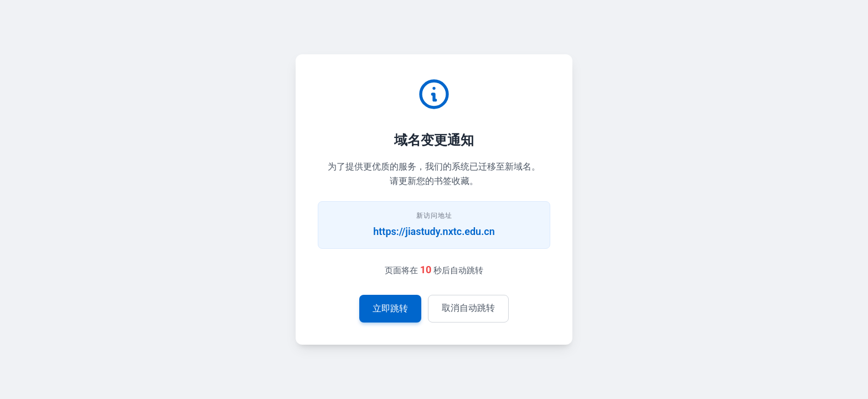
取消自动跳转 (468, 308)
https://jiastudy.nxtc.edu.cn (434, 231)
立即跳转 (390, 308)
